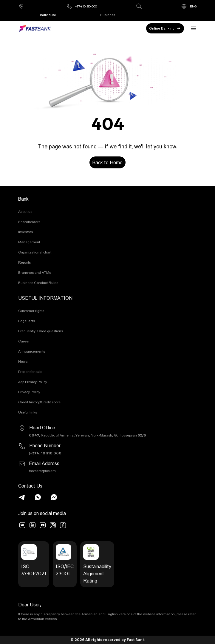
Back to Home (107, 162)
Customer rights (31, 311)
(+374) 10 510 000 (45, 453)
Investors (25, 232)
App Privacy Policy (33, 382)
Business (108, 15)
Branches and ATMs (35, 272)
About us (25, 212)
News (23, 361)
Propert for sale (30, 372)
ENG (189, 6)
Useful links (28, 412)
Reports (24, 262)
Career (24, 341)
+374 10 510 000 (82, 6)
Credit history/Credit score (39, 402)
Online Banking (165, 28)
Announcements (32, 351)
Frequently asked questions (41, 331)
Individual (48, 15)
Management (29, 242)
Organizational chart (35, 252)
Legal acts (27, 321)
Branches (21, 6)
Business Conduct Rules (38, 283)
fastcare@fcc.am (42, 471)
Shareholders (29, 222)
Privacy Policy (29, 392)
